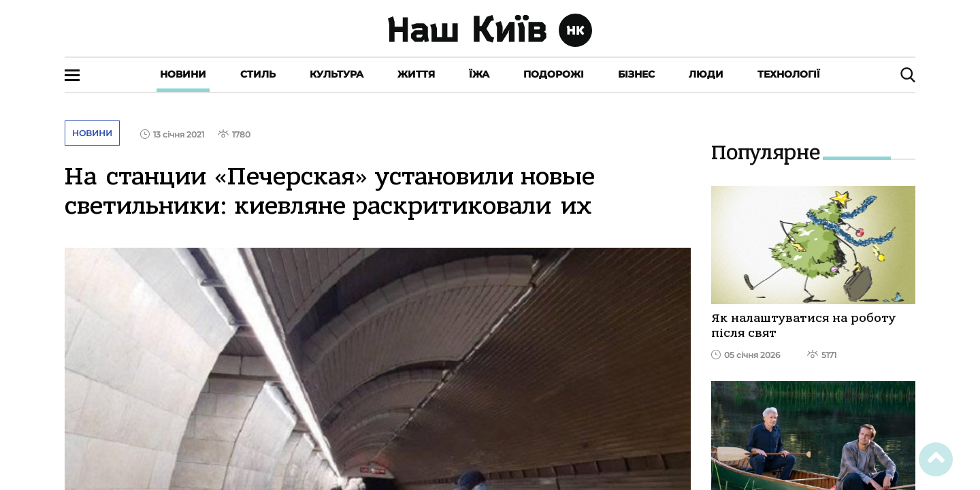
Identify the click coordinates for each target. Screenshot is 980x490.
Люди (706, 74)
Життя (416, 74)
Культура (337, 74)
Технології (789, 74)
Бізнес (636, 74)
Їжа (479, 74)
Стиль (258, 74)
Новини (183, 74)
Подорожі (554, 74)
